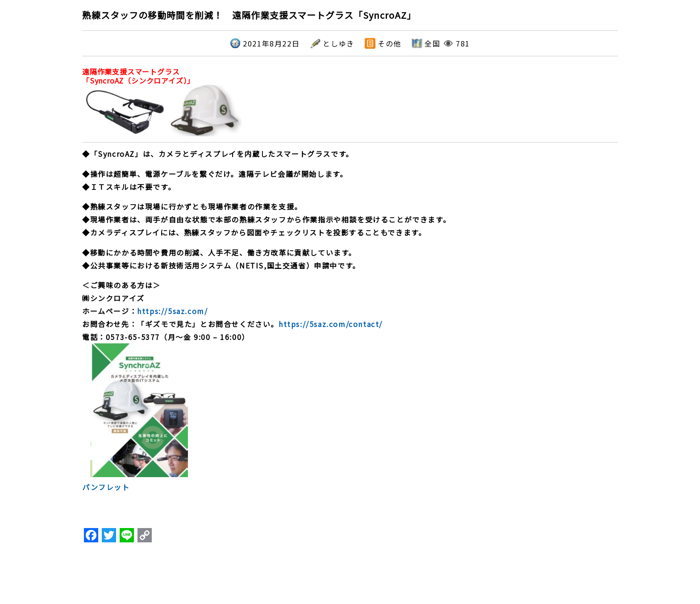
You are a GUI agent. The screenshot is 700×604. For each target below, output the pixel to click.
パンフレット (106, 487)
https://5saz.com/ (172, 311)
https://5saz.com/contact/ (331, 324)
